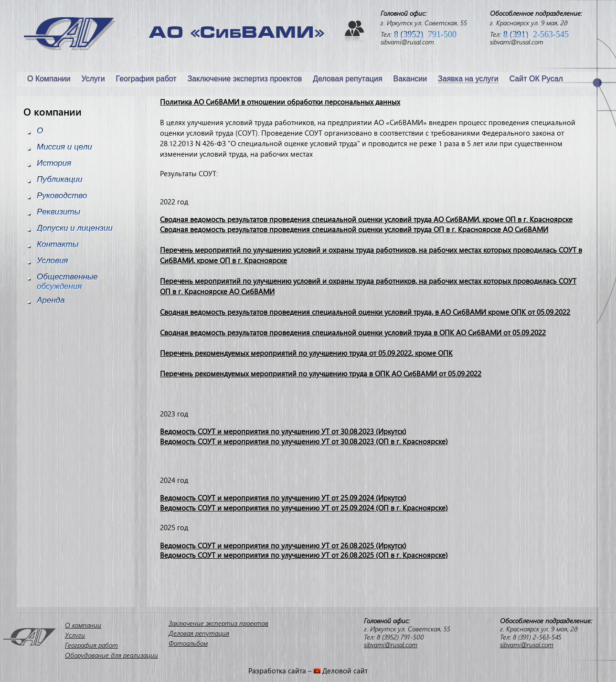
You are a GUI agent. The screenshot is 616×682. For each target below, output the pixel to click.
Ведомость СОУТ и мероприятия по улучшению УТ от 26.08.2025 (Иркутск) (283, 545)
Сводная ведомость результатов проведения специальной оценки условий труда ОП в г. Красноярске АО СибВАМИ (354, 229)
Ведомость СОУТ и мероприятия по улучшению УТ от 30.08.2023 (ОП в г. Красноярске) (304, 441)
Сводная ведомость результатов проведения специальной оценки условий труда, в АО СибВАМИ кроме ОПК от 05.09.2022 (365, 312)
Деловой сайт (345, 671)
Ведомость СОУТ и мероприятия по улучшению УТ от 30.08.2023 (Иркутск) (283, 431)
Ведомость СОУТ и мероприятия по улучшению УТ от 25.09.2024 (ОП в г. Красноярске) (304, 508)
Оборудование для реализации (112, 655)
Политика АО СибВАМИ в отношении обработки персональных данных (280, 102)
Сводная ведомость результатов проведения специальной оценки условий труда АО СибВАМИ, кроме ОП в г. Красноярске (366, 219)
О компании (83, 625)
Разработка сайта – (281, 671)
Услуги (93, 79)
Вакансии (410, 79)
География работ (146, 79)
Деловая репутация (347, 79)
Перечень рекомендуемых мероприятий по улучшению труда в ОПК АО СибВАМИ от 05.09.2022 (321, 373)
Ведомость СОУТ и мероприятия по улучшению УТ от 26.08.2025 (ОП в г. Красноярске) (304, 555)
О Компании (49, 79)
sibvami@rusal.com (407, 42)
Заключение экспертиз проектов (245, 79)
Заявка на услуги (468, 79)
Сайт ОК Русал (536, 79)
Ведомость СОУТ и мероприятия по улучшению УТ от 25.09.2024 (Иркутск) (283, 498)
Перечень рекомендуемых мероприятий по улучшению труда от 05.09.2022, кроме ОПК (306, 353)
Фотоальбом (188, 643)
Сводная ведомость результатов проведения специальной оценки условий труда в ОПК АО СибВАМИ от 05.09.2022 (353, 332)
